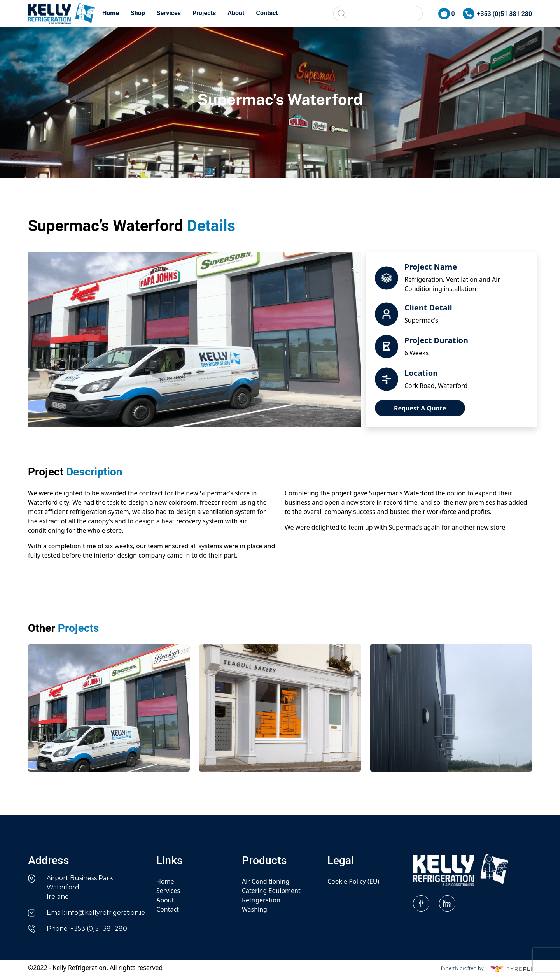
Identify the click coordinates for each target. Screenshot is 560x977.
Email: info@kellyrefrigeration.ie (96, 913)
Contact (267, 13)
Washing (255, 909)
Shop (138, 13)
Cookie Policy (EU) (353, 881)
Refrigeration (261, 900)
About (236, 13)
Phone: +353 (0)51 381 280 (87, 929)
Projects (204, 13)
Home (111, 13)
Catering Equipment (271, 891)
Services (169, 13)
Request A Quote (420, 408)
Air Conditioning (266, 881)
